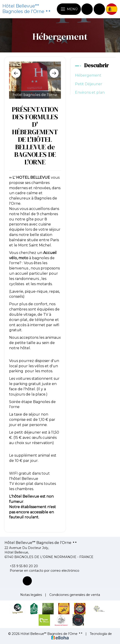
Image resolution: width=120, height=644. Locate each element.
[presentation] (16, 73)
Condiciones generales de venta (75, 595)
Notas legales (31, 595)
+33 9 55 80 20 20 (21, 566)
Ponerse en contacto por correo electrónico (42, 571)
